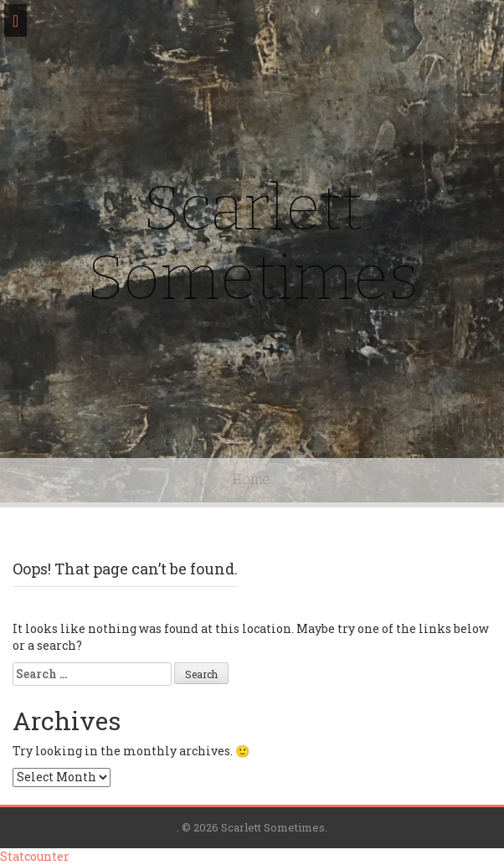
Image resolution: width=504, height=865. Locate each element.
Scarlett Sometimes (252, 243)
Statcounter (35, 856)
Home (251, 479)
